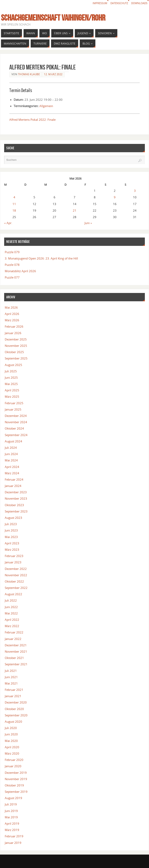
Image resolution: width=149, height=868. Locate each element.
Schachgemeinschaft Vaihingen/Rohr (53, 18)
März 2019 (12, 830)
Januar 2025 (13, 409)
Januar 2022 (13, 639)
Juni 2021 (11, 677)
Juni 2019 (11, 811)
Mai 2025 (11, 384)
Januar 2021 (13, 696)
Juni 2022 (11, 607)
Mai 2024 (11, 460)
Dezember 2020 (16, 702)
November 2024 (16, 422)
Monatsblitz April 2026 (20, 271)
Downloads (139, 3)
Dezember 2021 (16, 645)
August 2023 (13, 518)
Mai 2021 (11, 683)
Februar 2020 (14, 760)
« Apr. (8, 223)
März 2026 (12, 320)
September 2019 (16, 792)
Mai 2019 (11, 817)
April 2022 (12, 620)
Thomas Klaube (29, 74)
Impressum (96, 3)
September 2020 (16, 715)
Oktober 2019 (14, 785)
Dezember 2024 (16, 416)
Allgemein (46, 106)
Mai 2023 (11, 537)
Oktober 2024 (14, 428)
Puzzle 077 (12, 277)
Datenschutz (117, 3)
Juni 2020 (11, 734)
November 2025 (16, 346)
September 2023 (16, 511)
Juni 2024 (11, 454)
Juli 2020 (11, 728)
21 (75, 210)
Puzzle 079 (12, 252)
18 (14, 210)
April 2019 (12, 823)
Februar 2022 (14, 632)
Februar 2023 (14, 556)
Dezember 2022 (16, 569)
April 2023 (12, 543)
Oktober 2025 (14, 352)
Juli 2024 (11, 448)
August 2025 (13, 365)
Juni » (88, 223)
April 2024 (12, 467)
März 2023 (12, 550)
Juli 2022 (11, 600)
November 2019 (16, 779)
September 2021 (16, 664)
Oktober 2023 (14, 505)
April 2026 (12, 314)
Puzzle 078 (12, 265)
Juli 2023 (11, 524)
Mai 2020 (11, 741)
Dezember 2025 (16, 339)
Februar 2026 (14, 326)
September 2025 (16, 358)
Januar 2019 (13, 843)
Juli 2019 (11, 804)
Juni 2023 (11, 530)
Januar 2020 (13, 766)
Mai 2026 (11, 307)
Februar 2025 (14, 403)
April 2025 (12, 390)
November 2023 (16, 498)
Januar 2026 (13, 333)
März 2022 (12, 626)
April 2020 (12, 747)
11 (14, 204)
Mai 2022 (11, 613)
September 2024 (16, 435)
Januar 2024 (13, 486)
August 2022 (13, 594)
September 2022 (16, 588)
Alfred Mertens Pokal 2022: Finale (32, 120)
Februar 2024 (14, 479)
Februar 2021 (14, 690)
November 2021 (16, 651)
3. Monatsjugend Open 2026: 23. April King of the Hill (41, 258)
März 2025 (12, 396)
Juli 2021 (11, 671)
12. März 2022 (53, 74)
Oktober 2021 (14, 658)
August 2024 (13, 441)
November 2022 (16, 575)
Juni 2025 (11, 377)
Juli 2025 (11, 371)
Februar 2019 (14, 836)
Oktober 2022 (14, 581)
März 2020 (12, 753)
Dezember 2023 (16, 492)
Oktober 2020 (14, 709)
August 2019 (13, 798)
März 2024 (12, 473)
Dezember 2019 (16, 773)
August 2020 (13, 722)
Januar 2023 (13, 562)
